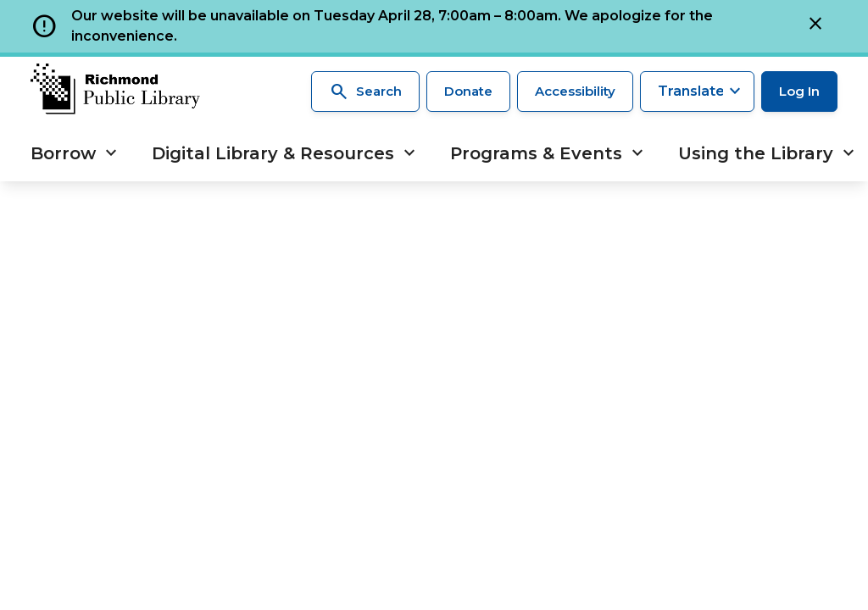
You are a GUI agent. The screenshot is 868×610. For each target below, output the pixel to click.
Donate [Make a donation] (468, 91)
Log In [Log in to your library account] (799, 91)
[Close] (815, 26)
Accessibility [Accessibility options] (575, 91)
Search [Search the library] (365, 91)
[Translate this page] (697, 91)
